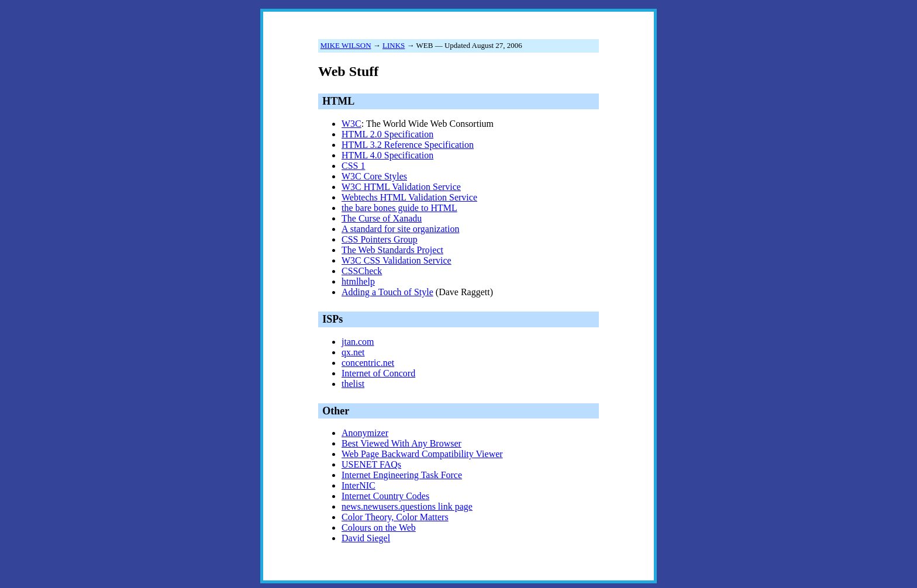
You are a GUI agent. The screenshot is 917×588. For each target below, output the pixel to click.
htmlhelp (358, 281)
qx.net (353, 352)
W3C (351, 124)
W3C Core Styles (374, 176)
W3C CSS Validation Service (397, 260)
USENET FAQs (371, 464)
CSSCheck (362, 271)
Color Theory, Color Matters (395, 517)
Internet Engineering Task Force (402, 475)
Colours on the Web (379, 528)
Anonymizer (365, 433)
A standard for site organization (400, 229)
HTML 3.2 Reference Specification (408, 145)
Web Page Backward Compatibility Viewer (422, 454)
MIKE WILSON (346, 45)
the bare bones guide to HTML (399, 208)
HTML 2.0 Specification (387, 134)
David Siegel (366, 538)
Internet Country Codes (385, 496)
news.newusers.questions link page (407, 506)
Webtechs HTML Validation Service (409, 197)
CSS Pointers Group (380, 239)
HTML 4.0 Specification (387, 155)
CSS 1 (353, 166)
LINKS (394, 45)
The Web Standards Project (392, 250)
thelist (353, 384)
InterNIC (358, 485)
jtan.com (358, 342)
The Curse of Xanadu (382, 218)
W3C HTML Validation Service (401, 187)
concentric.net (368, 363)
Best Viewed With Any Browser (401, 443)
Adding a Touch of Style (387, 292)
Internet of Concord (378, 373)
